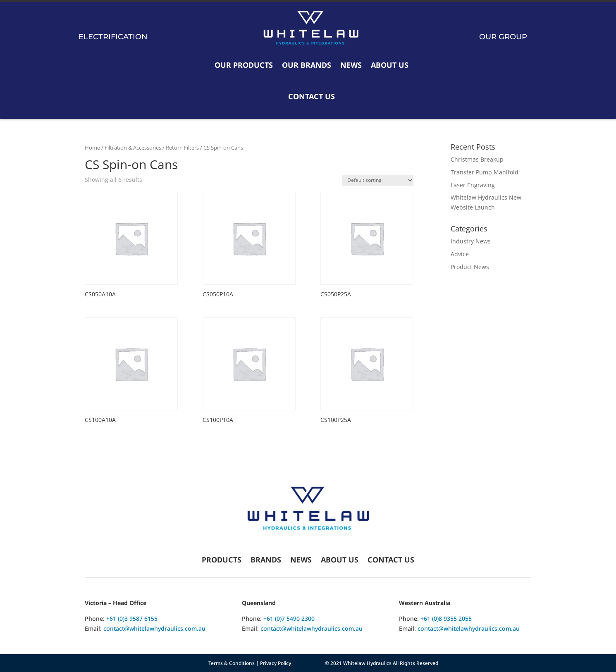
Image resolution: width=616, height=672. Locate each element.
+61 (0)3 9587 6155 (132, 618)
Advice (460, 254)
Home (92, 148)
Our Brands (307, 65)
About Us (390, 65)
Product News (470, 267)
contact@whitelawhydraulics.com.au (154, 628)
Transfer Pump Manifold (485, 172)
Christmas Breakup (477, 159)
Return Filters (182, 148)
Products (222, 561)
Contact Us (312, 96)
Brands (266, 561)
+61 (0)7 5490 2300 (289, 618)
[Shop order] (378, 180)
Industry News (471, 241)
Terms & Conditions (232, 663)
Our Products (244, 65)
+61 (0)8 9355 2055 (446, 618)
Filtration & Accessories (133, 148)
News (351, 65)
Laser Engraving (473, 185)
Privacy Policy (276, 663)
